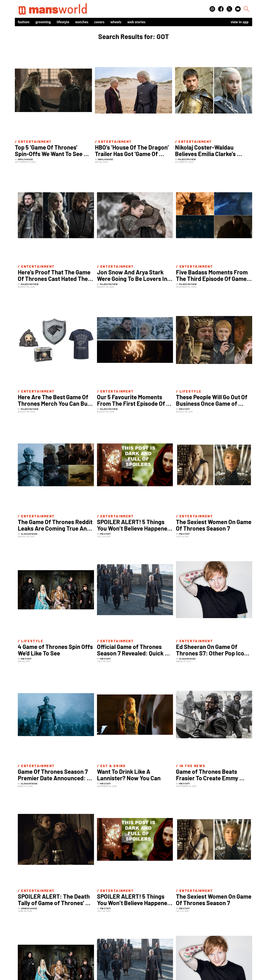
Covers (99, 22)
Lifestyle (63, 22)
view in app (240, 22)
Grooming (43, 22)
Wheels (116, 22)
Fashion (24, 22)
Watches (82, 22)
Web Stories (136, 22)
